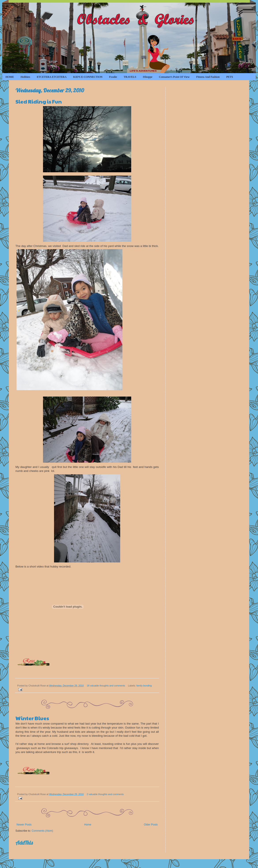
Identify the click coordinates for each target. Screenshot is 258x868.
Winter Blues (32, 718)
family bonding (144, 686)
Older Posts (151, 825)
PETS (230, 77)
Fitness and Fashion (208, 77)
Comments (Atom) (42, 831)
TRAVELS (130, 77)
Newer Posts (24, 825)
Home (88, 825)
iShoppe (148, 77)
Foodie (113, 77)
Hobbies (25, 77)
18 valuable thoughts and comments (106, 686)
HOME (10, 77)
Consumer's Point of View (174, 77)
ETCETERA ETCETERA (52, 77)
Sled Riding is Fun (39, 101)
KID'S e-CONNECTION (88, 77)
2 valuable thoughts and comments (105, 794)
